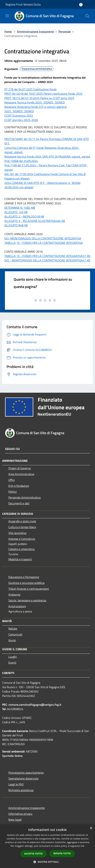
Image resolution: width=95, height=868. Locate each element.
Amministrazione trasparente (35, 31)
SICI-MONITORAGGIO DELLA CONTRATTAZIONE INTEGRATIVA (43, 238)
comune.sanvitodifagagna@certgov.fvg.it (35, 705)
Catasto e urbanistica (21, 549)
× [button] (91, 828)
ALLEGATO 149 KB (16, 212)
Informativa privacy (20, 814)
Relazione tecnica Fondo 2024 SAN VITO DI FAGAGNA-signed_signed (47, 156)
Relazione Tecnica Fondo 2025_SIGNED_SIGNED (34, 102)
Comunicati (15, 634)
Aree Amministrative (21, 474)
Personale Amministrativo (24, 497)
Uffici (12, 480)
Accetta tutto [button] (33, 854)
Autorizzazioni (17, 606)
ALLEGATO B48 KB (16, 225)
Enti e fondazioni (19, 486)
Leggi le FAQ (16, 784)
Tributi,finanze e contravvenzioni (29, 589)
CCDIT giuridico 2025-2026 (21, 120)
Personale (65, 31)
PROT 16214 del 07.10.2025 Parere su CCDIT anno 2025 (39, 98)
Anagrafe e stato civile (22, 521)
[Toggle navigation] (7, 16)
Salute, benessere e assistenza (27, 600)
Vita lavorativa (17, 533)
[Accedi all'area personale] (81, 5)
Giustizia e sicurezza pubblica (26, 583)
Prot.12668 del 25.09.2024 (21, 161)
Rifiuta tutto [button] (62, 853)
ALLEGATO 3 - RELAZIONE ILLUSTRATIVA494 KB (35, 221)
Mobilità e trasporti (20, 559)
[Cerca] (87, 16)
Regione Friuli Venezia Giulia (23, 4)
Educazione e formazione (24, 577)
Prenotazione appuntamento (26, 773)
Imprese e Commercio (22, 539)
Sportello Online (12, 756)
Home (8, 31)
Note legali (15, 820)
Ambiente (14, 595)
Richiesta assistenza (21, 790)
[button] (47, 862)
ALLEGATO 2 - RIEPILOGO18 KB (24, 216)
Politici (13, 492)
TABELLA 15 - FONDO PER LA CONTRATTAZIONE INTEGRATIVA (44, 243)
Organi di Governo (20, 468)
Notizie (13, 629)
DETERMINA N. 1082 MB (20, 208)
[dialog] (47, 846)
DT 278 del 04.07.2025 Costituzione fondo (30, 89)
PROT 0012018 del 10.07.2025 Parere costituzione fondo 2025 (43, 94)
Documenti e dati (19, 503)
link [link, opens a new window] (83, 846)
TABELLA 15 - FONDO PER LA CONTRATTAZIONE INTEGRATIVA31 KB (47, 256)
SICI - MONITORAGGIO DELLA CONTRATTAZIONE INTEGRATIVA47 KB (47, 260)
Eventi (12, 663)
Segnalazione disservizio (23, 778)
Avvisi (12, 640)
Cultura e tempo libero (22, 527)
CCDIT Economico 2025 (19, 116)
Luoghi (13, 657)
